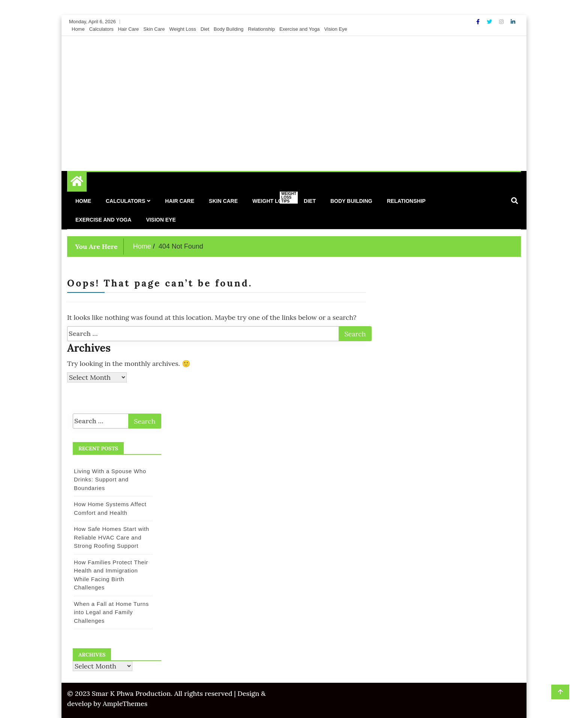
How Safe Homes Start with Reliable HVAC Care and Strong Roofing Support (112, 537)
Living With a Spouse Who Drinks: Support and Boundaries (110, 480)
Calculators (101, 29)
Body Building (229, 29)
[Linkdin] (513, 22)
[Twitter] (490, 22)
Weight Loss (182, 29)
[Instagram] (502, 22)
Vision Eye (336, 29)
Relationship (261, 29)
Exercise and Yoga (300, 29)
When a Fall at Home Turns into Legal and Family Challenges (111, 612)
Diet (205, 29)
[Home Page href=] (77, 183)
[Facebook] (479, 22)
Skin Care (154, 29)
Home (78, 29)
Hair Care (129, 29)
